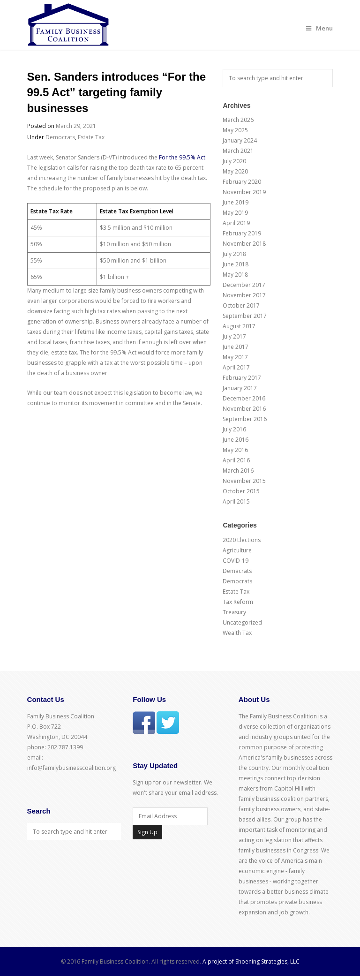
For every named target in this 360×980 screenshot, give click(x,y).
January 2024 (240, 140)
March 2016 (238, 471)
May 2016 (235, 450)
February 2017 (242, 378)
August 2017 (239, 326)
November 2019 (244, 192)
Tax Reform (238, 602)
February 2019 (242, 233)
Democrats (60, 137)
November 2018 (244, 244)
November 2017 (244, 295)
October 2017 (241, 305)
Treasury (234, 612)
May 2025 (235, 130)
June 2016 (236, 440)
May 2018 (235, 275)
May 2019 (235, 213)
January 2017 (240, 388)
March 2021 (238, 151)
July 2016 (234, 429)
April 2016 (236, 460)
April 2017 (236, 367)
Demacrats (237, 571)
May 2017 (235, 357)
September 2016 (245, 419)
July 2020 (234, 161)
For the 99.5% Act (182, 157)
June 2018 (236, 264)
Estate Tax (91, 137)
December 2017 (244, 285)
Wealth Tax (237, 633)
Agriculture (237, 550)
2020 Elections (242, 540)
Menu (319, 28)
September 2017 (245, 316)
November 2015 (244, 481)
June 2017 (236, 347)
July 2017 (234, 336)
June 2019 (236, 202)
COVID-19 (236, 561)
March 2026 (238, 120)
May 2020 (235, 171)
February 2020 (242, 182)
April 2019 (236, 223)
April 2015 (236, 501)
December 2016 (244, 398)
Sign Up (147, 832)
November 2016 (244, 409)
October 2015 (241, 491)
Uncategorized (242, 622)
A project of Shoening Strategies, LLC (251, 961)
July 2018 (234, 254)
